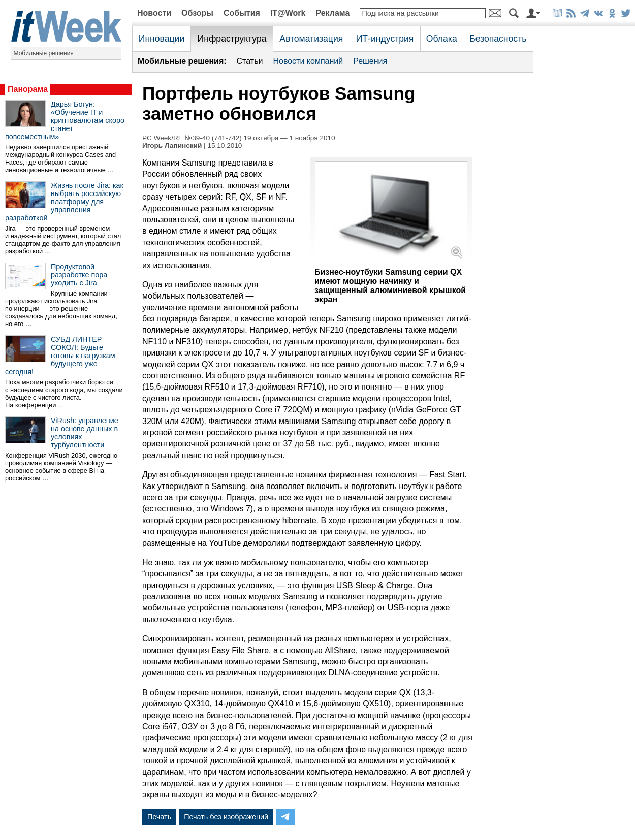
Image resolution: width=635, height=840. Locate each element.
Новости (154, 13)
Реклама (332, 13)
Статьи (250, 61)
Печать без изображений (226, 817)
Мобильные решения (44, 53)
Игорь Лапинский (172, 146)
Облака (442, 39)
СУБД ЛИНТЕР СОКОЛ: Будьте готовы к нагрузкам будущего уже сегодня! (60, 356)
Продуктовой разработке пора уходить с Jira (79, 275)
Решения (370, 61)
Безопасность (498, 39)
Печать (159, 817)
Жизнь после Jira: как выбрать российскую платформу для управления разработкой (64, 202)
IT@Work (288, 13)
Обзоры (197, 13)
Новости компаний (308, 61)
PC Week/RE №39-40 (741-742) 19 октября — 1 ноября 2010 (239, 138)
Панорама (28, 89)
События (242, 13)
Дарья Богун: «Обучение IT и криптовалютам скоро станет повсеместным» (65, 120)
